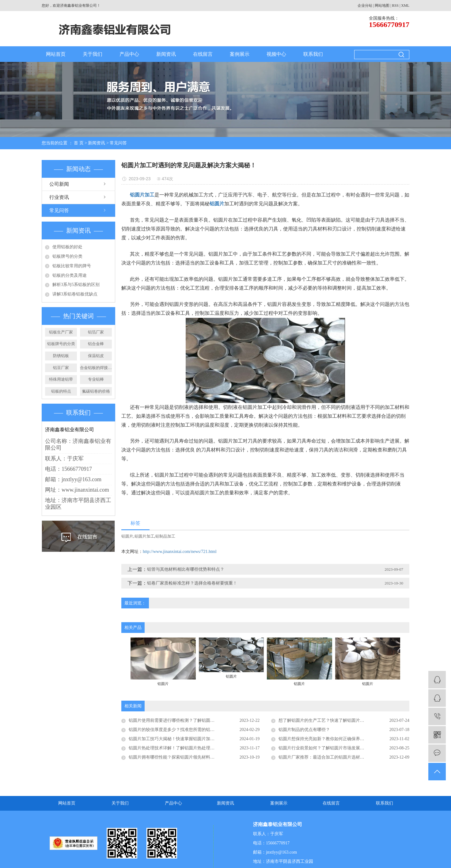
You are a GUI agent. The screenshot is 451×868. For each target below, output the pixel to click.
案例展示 (240, 54)
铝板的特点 (61, 391)
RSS (395, 6)
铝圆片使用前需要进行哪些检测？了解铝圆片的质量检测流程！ (189, 720)
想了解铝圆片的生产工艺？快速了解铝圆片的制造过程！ (332, 720)
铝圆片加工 (144, 536)
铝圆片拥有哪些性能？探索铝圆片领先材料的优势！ (178, 757)
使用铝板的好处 (67, 247)
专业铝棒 (96, 379)
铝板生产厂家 (61, 332)
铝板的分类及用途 (70, 275)
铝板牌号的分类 (67, 256)
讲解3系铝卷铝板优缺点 (75, 294)
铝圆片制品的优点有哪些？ (304, 730)
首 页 (79, 143)
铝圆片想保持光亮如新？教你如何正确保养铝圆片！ (328, 739)
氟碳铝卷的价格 (96, 391)
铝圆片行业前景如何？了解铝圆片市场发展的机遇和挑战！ (334, 748)
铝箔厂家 (96, 332)
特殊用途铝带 (61, 379)
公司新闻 (59, 184)
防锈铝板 (61, 356)
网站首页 (56, 54)
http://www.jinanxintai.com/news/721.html (180, 552)
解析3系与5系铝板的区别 (76, 285)
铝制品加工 (165, 536)
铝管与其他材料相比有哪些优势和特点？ (186, 569)
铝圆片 (127, 536)
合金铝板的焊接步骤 (96, 368)
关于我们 (93, 54)
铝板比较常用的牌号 (72, 266)
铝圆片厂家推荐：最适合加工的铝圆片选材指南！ (326, 757)
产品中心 (129, 54)
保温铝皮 (96, 356)
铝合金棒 (96, 344)
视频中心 (276, 54)
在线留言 (203, 54)
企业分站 (365, 6)
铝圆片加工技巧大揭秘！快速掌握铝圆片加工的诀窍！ (180, 739)
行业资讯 (59, 197)
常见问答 (118, 143)
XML (405, 6)
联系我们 (313, 54)
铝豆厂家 (61, 368)
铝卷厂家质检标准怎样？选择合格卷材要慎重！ (192, 583)
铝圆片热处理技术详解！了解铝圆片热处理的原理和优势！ (184, 748)
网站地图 (382, 6)
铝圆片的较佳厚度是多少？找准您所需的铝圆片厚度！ (180, 730)
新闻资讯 (166, 54)
